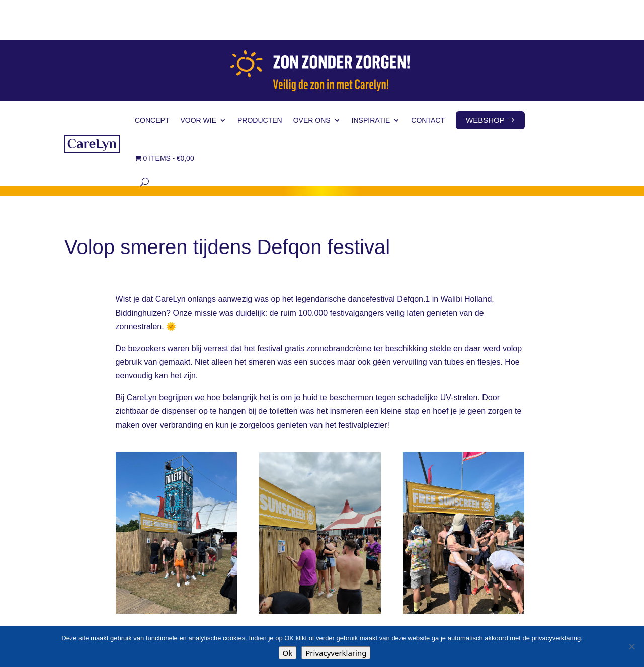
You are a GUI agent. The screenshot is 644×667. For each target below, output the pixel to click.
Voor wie (198, 80)
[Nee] (631, 646)
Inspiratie (371, 80)
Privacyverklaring (336, 653)
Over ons (312, 80)
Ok (288, 653)
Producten (260, 80)
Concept (152, 80)
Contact (428, 80)
